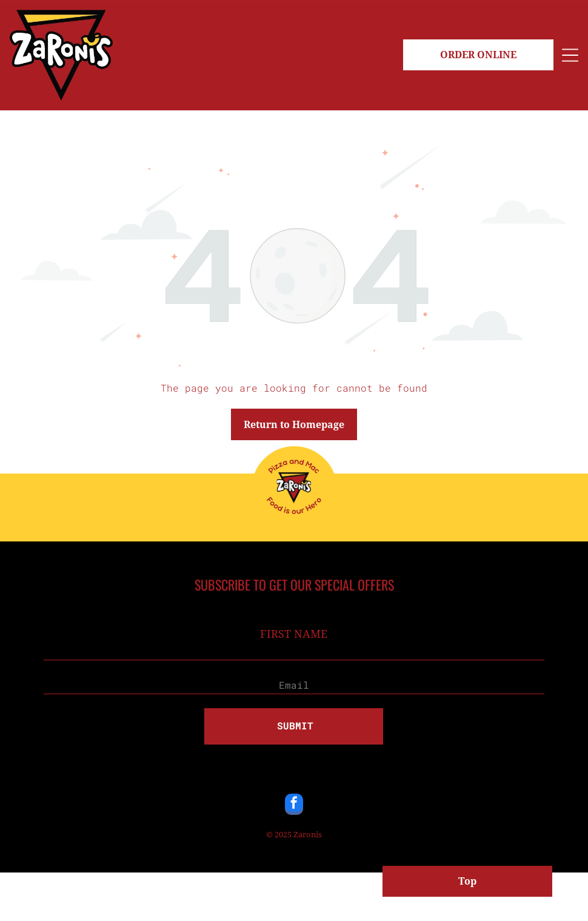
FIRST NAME (294, 634)
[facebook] (294, 806)
